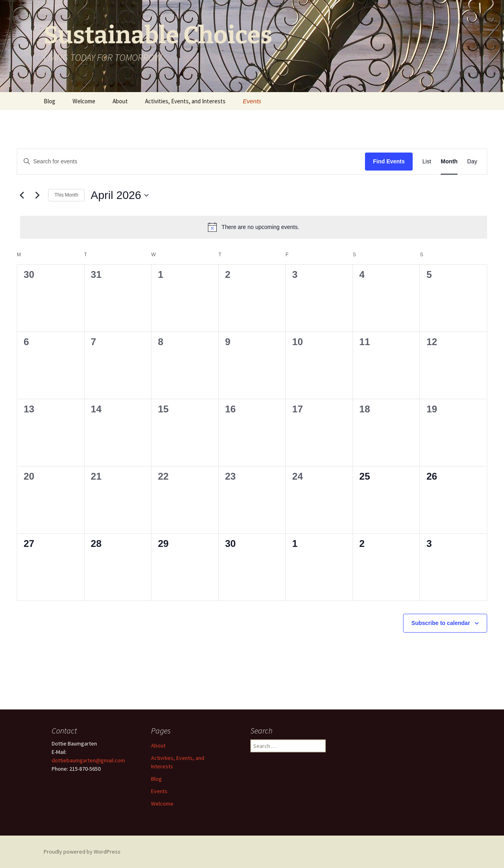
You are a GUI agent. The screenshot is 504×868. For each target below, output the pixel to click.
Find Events (389, 161)
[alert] (254, 227)
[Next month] (37, 195)
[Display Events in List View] (427, 162)
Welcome (84, 101)
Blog (49, 101)
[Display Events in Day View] (472, 162)
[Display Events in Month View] (449, 162)
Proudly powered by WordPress (82, 852)
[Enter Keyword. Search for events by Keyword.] (191, 162)
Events (252, 101)
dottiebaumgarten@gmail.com (88, 760)
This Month (66, 195)
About (120, 101)
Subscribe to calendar (441, 623)
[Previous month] (22, 195)
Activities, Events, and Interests (185, 101)
